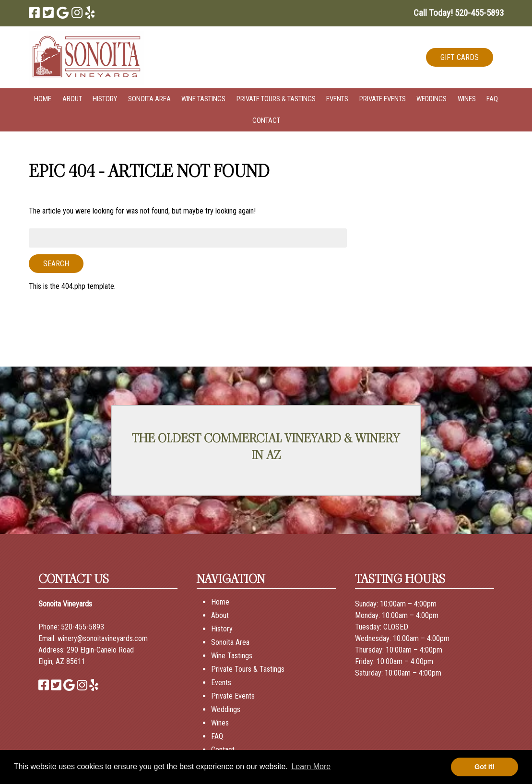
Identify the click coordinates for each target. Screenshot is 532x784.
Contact (266, 120)
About (72, 99)
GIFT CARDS (460, 57)
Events (337, 99)
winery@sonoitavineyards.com (103, 638)
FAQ (492, 99)
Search (56, 264)
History (105, 99)
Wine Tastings (203, 99)
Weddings (432, 99)
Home (43, 99)
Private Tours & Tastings (276, 99)
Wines (467, 99)
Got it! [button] (485, 767)
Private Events (383, 99)
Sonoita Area (149, 99)
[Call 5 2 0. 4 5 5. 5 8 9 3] (479, 13)
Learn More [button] (311, 766)
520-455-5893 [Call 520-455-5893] (83, 627)
